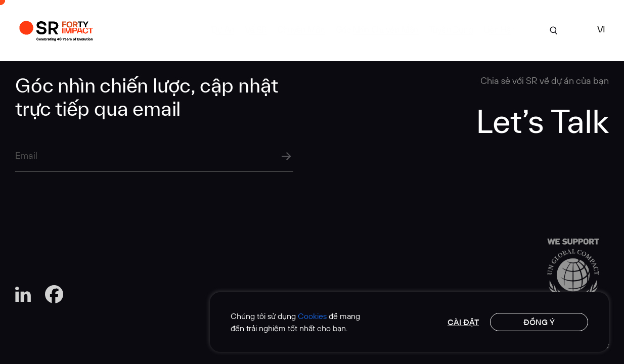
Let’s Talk (542, 121)
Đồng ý (539, 322)
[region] (409, 322)
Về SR (256, 30)
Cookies (312, 316)
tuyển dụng (451, 30)
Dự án (223, 30)
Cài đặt (463, 322)
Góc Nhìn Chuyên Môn (377, 30)
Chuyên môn (301, 30)
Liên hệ (497, 30)
